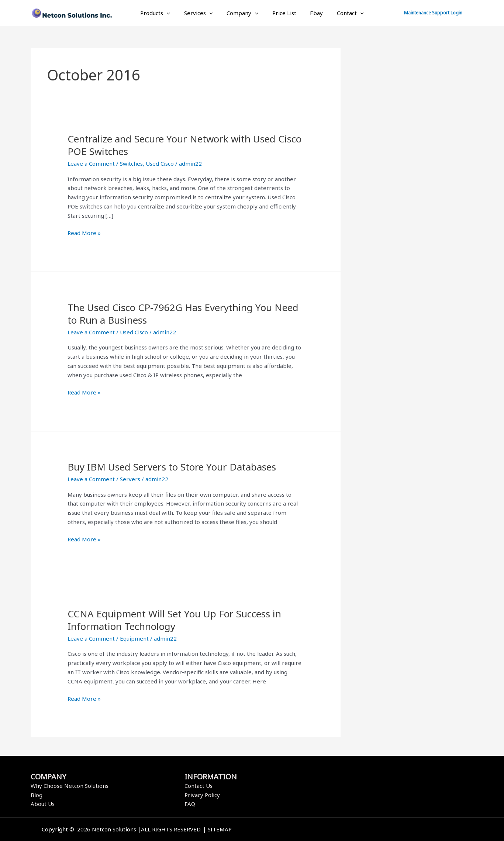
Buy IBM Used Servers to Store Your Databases (172, 467)
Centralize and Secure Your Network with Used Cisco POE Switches (184, 145)
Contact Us (199, 786)
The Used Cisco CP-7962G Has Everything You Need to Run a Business (183, 314)
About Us (43, 804)
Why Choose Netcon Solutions (70, 786)
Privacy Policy (202, 795)
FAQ (190, 804)
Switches (131, 163)
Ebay (312, 13)
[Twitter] (367, 830)
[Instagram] (379, 830)
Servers (130, 479)
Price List (283, 13)
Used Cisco (160, 163)
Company (244, 13)
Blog (37, 795)
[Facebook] (356, 830)
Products (162, 13)
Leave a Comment (91, 163)
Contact (343, 13)
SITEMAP (220, 829)
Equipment (134, 638)
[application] (174, 13)
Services (203, 13)
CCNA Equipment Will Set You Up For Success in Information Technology (174, 620)
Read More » (84, 232)
